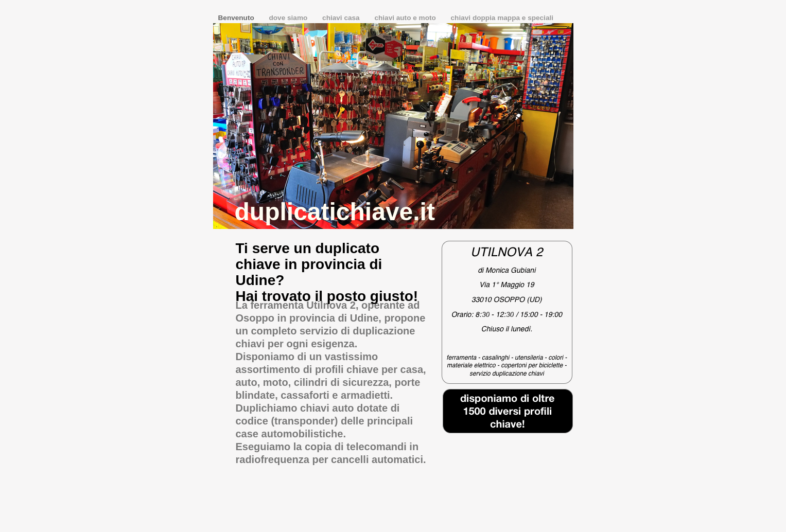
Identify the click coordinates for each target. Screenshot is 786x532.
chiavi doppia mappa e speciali (502, 18)
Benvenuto (237, 18)
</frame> (508, 450)
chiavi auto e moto (406, 18)
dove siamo (290, 18)
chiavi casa (342, 18)
